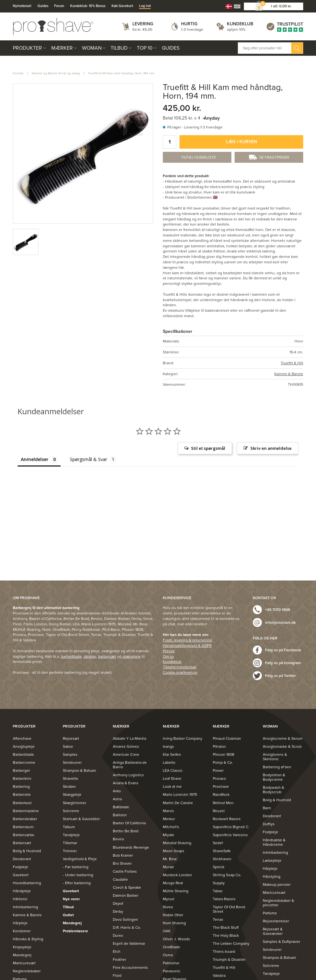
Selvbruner (72, 762)
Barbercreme (24, 762)
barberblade (71, 656)
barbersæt (107, 656)
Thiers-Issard (224, 951)
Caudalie (120, 879)
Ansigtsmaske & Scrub (282, 746)
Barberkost (22, 803)
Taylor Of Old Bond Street (229, 909)
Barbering (21, 786)
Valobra (219, 976)
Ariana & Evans (126, 783)
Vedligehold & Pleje (80, 859)
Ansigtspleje (24, 746)
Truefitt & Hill (292, 363)
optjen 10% (236, 29)
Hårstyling (272, 877)
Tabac (218, 891)
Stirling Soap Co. (227, 875)
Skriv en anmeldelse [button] (271, 448)
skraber (90, 656)
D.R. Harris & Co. (127, 927)
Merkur (169, 819)
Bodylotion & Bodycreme (274, 777)
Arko (117, 791)
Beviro (118, 839)
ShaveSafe (222, 851)
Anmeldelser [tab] (35, 459)
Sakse (68, 746)
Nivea (168, 907)
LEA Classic (173, 770)
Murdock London (177, 875)
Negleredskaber (27, 971)
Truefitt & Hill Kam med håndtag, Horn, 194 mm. (121, 73)
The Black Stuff (226, 927)
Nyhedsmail (22, 6)
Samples (70, 754)
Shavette (71, 778)
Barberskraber (25, 819)
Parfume (270, 913)
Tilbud (119, 48)
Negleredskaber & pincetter (279, 903)
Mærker (62, 48)
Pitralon (219, 746)
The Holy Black (226, 935)
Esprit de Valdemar (129, 943)
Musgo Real (173, 883)
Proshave (221, 786)
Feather (120, 959)
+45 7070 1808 (278, 610)
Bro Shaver (122, 863)
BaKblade (121, 807)
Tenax (218, 919)
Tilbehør (70, 843)
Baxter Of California (129, 823)
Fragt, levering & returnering (187, 640)
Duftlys (269, 824)
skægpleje (132, 656)
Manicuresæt (24, 963)
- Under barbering (78, 875)
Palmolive (171, 963)
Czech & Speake (127, 887)
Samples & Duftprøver (282, 942)
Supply (219, 883)
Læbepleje (272, 861)
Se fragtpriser (274, 157)
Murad (168, 867)
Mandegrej (22, 955)
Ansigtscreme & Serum (283, 738)
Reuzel (219, 811)
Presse (169, 651)
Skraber (69, 786)
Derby (118, 911)
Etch (117, 951)
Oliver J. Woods (176, 939)
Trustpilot (290, 24)
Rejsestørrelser (276, 921)
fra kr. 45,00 (142, 29)
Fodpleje (21, 867)
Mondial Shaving (177, 843)
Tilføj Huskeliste (199, 157)
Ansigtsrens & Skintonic (275, 757)
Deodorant (22, 859)
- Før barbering (76, 867)
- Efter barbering (77, 883)
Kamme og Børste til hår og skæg (56, 73)
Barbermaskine (26, 811)
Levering (143, 24)
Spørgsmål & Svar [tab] (88, 459)
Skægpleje (72, 795)
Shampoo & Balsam (79, 770)
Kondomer (22, 931)
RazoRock (221, 795)
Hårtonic (20, 899)
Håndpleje (22, 891)
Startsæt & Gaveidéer (81, 819)
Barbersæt (22, 843)
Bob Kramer (123, 855)
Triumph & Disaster (229, 959)
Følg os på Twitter (280, 676)
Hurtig (189, 24)
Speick (219, 867)
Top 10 (145, 48)
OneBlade (171, 947)
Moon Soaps (174, 851)
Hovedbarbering (27, 883)
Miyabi (168, 835)
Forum (59, 6)
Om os (168, 656)
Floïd (117, 976)
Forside (18, 73)
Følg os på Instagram (283, 663)
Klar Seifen (172, 754)
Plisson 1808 (224, 754)
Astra (117, 799)
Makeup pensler (277, 885)
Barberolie (22, 795)
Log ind (145, 6)
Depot (118, 903)
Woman (92, 48)
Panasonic (172, 971)
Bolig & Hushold (27, 851)
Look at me (172, 786)
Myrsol (169, 899)
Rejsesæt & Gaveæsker (273, 931)
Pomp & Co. (223, 762)
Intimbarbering (25, 907)
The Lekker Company (231, 943)
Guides (43, 6)
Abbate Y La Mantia (129, 738)
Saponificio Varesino (230, 835)
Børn (267, 808)
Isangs (168, 746)
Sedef (218, 843)
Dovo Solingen (125, 919)
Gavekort (21, 875)
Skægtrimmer (75, 803)
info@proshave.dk (280, 622)
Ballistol (120, 815)
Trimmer (70, 851)
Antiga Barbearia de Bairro (130, 765)
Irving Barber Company (183, 738)
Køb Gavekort (122, 6)
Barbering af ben (277, 767)
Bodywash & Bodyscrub (274, 790)
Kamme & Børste (289, 374)
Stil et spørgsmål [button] (208, 448)
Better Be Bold (126, 831)
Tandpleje (71, 835)
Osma (168, 955)
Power (218, 770)
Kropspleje (22, 947)
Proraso (219, 778)
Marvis (168, 811)
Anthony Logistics (128, 775)
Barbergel (21, 770)
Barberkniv (22, 778)
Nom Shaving (174, 923)
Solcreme (71, 811)
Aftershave (22, 738)
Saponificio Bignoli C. (231, 827)
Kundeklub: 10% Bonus (88, 6)
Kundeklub (240, 24)
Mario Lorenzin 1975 (180, 795)
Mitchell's (171, 827)
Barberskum (23, 827)
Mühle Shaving (176, 891)
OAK (167, 931)
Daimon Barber (126, 895)
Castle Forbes (125, 871)
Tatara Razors (224, 899)
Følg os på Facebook (283, 650)
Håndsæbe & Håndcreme (274, 842)
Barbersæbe (24, 835)
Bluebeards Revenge (131, 847)
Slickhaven (222, 859)
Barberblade (23, 754)
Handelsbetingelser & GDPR (187, 646)
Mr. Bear (170, 859)
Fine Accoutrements (130, 968)
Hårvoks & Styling (28, 939)
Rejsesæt (71, 738)
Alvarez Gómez (126, 746)
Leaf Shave (172, 778)
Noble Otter (173, 915)
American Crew (126, 754)
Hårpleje (20, 923)
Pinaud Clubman (227, 738)
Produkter (27, 48)
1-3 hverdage (192, 29)
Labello (169, 762)
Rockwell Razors (227, 819)
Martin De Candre (178, 803)
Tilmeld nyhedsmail (180, 667)
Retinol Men (223, 803)
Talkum (69, 827)
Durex (118, 935)
